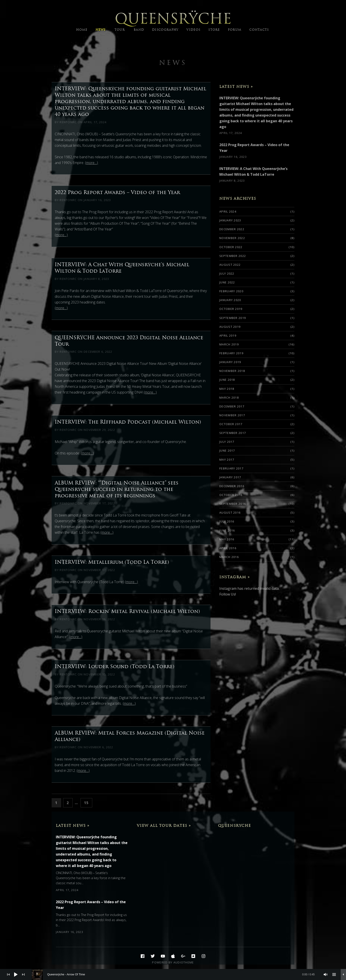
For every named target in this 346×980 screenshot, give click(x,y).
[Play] (16, 974)
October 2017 (231, 424)
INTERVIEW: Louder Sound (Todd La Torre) (115, 666)
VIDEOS (193, 30)
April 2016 (228, 548)
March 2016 (229, 557)
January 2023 (230, 220)
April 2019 (228, 335)
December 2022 (232, 229)
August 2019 (230, 327)
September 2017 (233, 433)
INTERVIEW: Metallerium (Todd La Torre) (112, 562)
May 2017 (227, 460)
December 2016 (232, 486)
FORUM (235, 30)
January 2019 (230, 362)
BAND (139, 30)
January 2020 (230, 300)
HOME (82, 30)
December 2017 (232, 406)
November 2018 (232, 371)
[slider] (175, 974)
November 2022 (232, 238)
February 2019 (231, 353)
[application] (173, 974)
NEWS (101, 30)
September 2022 (233, 256)
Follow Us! (228, 594)
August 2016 (230, 513)
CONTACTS (259, 30)
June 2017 (227, 450)
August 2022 (230, 265)
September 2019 (233, 318)
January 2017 (230, 477)
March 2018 (229, 398)
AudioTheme (184, 962)
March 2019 (229, 344)
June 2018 (227, 380)
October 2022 (231, 247)
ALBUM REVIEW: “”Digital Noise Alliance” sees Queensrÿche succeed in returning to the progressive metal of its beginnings (117, 489)
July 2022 (227, 273)
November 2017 (232, 415)
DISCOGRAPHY (165, 30)
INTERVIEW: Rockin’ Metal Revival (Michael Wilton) (127, 611)
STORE (214, 30)
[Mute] (326, 974)
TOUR (120, 30)
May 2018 (227, 389)
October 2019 (231, 309)
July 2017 (227, 442)
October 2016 (231, 495)
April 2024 (228, 211)
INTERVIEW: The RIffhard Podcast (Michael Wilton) (128, 422)
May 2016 (227, 539)
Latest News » (236, 87)
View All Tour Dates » (164, 825)
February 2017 (231, 468)
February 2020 (231, 291)
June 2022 (227, 282)
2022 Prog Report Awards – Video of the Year (117, 192)
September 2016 (233, 504)
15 (88, 802)
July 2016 (227, 521)
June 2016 (227, 530)
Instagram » (235, 577)
